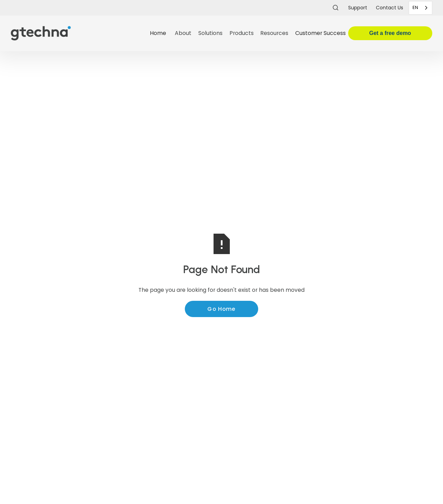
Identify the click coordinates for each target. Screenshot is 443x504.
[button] (183, 33)
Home (158, 33)
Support (358, 8)
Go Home (221, 309)
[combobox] (421, 8)
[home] (78, 33)
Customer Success (320, 33)
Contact (390, 8)
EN (415, 7)
